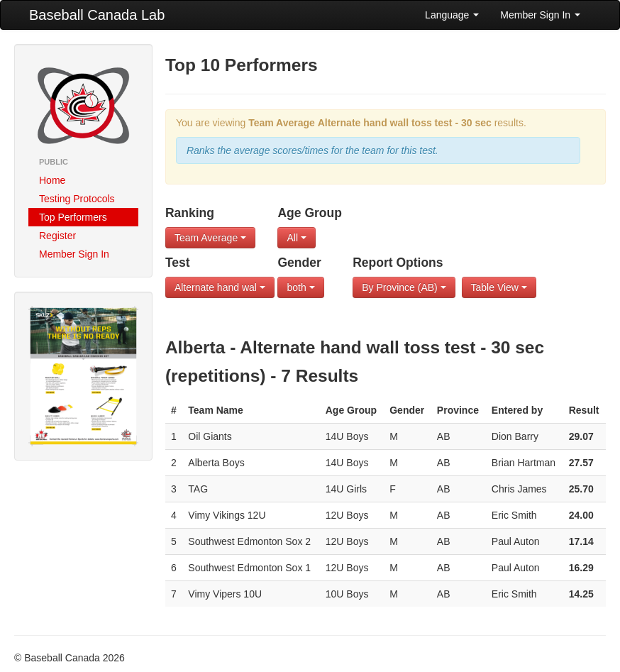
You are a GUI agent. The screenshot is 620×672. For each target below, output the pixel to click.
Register (57, 236)
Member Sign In (540, 15)
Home (52, 180)
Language (452, 15)
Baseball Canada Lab (97, 15)
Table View (499, 287)
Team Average (210, 238)
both (300, 287)
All (296, 238)
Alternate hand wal (220, 287)
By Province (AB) (404, 287)
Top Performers (73, 217)
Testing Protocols (77, 199)
